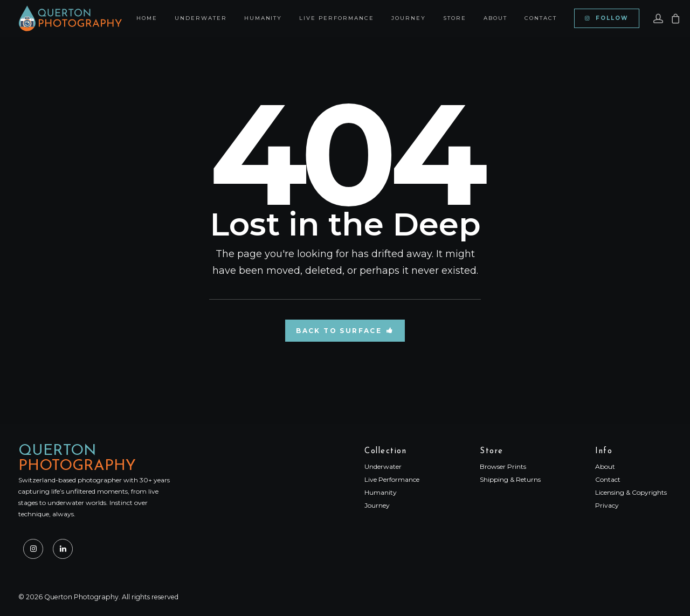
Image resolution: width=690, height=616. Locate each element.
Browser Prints (503, 466)
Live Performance (337, 18)
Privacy (607, 505)
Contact (541, 18)
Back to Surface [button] (345, 331)
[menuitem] (147, 18)
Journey (409, 18)
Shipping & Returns (510, 479)
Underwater (201, 18)
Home (147, 18)
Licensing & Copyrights (631, 492)
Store (455, 18)
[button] (33, 549)
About (495, 18)
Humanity (263, 18)
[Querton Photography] (70, 18)
